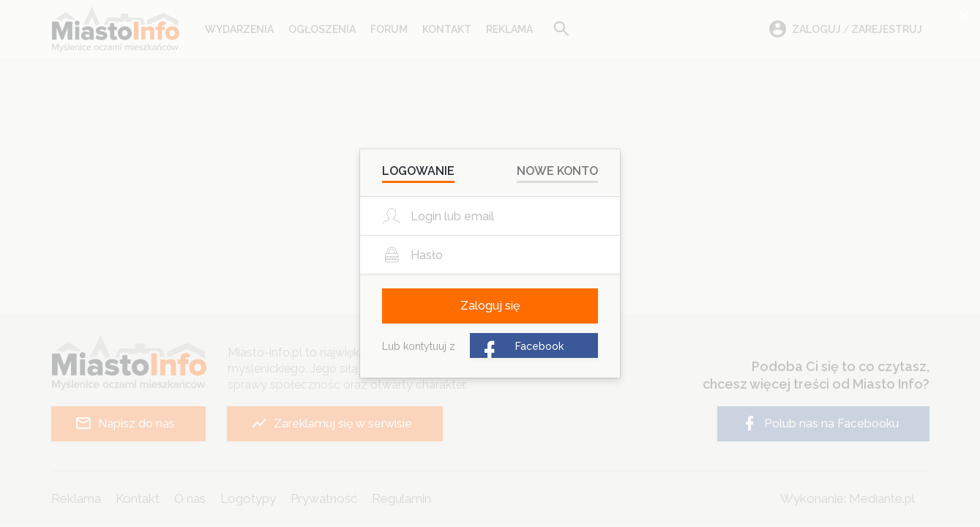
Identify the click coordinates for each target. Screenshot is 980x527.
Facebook (521, 348)
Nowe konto (557, 171)
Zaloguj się (490, 306)
